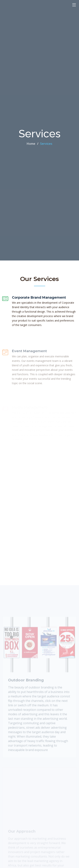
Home (31, 144)
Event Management (29, 357)
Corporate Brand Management (39, 298)
